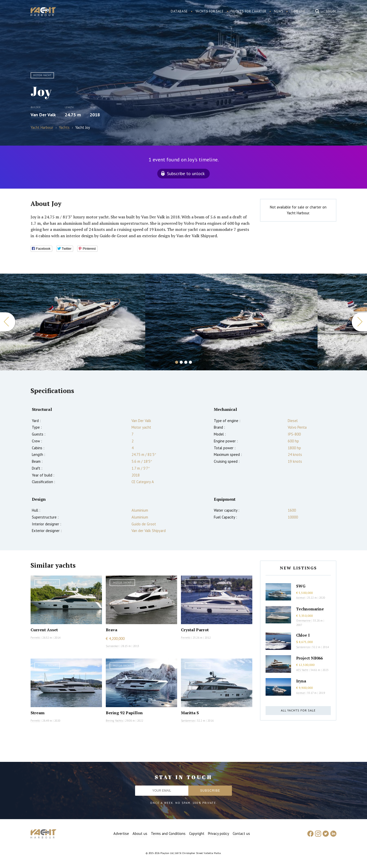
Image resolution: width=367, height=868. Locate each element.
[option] (231, 322)
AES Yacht (302, 670)
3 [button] (186, 362)
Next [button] (359, 322)
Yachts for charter (249, 11)
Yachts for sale (210, 11)
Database (179, 11)
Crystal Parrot (195, 630)
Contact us (241, 834)
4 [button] (190, 362)
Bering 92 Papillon (124, 713)
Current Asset (44, 630)
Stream (38, 713)
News (279, 11)
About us (140, 834)
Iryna (301, 681)
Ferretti (35, 638)
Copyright (197, 834)
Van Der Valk (43, 115)
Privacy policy (219, 834)
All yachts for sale (298, 710)
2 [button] (181, 362)
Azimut (300, 598)
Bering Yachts (114, 721)
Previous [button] (8, 322)
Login (331, 11)
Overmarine (304, 621)
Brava (112, 630)
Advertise (121, 834)
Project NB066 (309, 658)
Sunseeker (112, 646)
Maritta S (190, 713)
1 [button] (177, 362)
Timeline (298, 11)
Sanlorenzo (188, 721)
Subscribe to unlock (186, 173)
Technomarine (310, 609)
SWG (301, 586)
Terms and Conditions (168, 834)
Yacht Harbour (43, 12)
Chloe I (303, 635)
